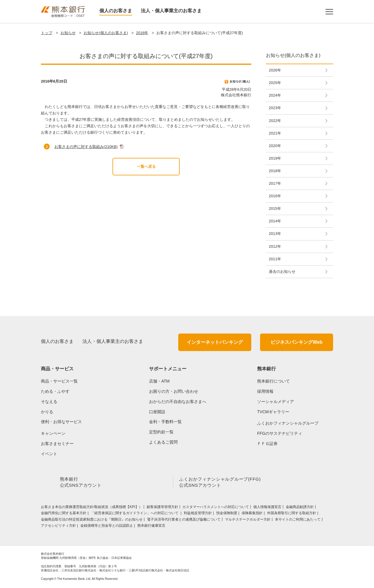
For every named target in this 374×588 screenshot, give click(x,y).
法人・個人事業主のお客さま (171, 11)
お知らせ (68, 33)
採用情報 (265, 391)
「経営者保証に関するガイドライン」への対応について (135, 514)
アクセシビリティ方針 (58, 527)
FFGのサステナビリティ (280, 433)
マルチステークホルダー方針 (248, 521)
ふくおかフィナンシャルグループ (288, 423)
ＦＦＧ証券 (267, 444)
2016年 (142, 33)
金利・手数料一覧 (165, 422)
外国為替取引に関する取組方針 (292, 514)
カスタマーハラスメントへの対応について (216, 508)
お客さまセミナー (57, 444)
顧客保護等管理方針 (162, 508)
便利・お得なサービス (61, 422)
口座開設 (157, 412)
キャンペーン (53, 433)
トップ (47, 33)
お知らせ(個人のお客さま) (106, 33)
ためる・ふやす (55, 391)
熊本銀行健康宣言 (151, 527)
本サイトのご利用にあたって (298, 521)
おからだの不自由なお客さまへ (178, 402)
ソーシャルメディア (276, 402)
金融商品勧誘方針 (300, 508)
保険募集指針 (252, 514)
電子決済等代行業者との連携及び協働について (184, 521)
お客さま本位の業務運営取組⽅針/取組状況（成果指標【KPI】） (92, 508)
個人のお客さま (116, 11)
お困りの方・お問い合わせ (174, 391)
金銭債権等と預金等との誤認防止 (107, 527)
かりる (47, 412)
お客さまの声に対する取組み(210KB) (86, 147)
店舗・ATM (159, 381)
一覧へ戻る (146, 166)
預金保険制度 (227, 514)
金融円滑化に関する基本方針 (64, 514)
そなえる (49, 402)
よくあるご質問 (163, 442)
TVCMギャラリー (273, 412)
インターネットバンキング (215, 342)
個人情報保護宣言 (267, 508)
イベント (49, 454)
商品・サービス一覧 (59, 381)
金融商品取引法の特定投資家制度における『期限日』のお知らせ (92, 521)
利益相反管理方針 (198, 514)
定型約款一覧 (161, 432)
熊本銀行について (273, 381)
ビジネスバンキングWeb (296, 342)
